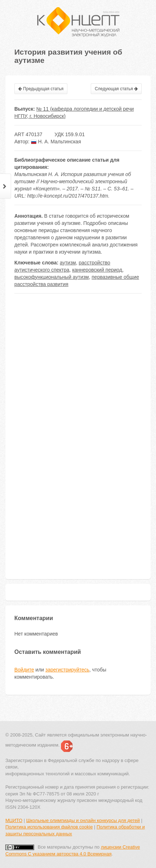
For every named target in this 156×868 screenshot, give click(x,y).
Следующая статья (116, 89)
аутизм (68, 263)
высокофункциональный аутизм (52, 277)
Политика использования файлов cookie (49, 827)
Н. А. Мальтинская (56, 142)
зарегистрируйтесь (68, 670)
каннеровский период (97, 270)
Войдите (24, 670)
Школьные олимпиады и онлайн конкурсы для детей (83, 820)
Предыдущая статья (41, 89)
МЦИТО (14, 820)
